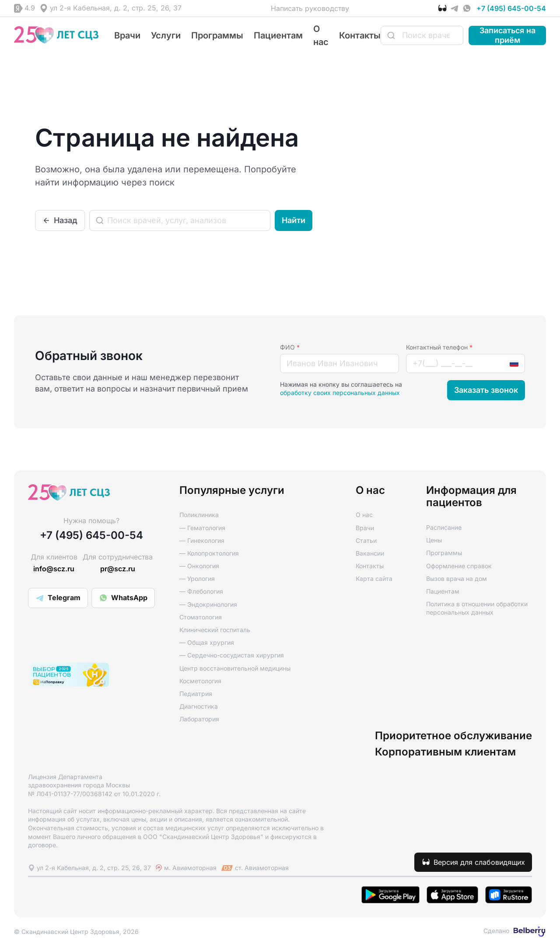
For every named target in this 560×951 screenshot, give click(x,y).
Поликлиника (199, 515)
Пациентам (278, 35)
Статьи (366, 540)
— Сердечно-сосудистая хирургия (232, 655)
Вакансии (370, 553)
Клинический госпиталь (215, 630)
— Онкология (199, 566)
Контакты (360, 35)
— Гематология (202, 528)
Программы (217, 35)
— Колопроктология (209, 553)
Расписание (444, 527)
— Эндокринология (208, 604)
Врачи (127, 35)
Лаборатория (199, 719)
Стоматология (201, 617)
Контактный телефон (439, 347)
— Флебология (201, 591)
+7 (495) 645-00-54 (511, 8)
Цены (434, 540)
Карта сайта (374, 579)
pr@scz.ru (118, 569)
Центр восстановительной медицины (235, 668)
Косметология (200, 681)
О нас (364, 515)
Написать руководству (310, 8)
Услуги (166, 35)
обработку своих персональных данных (340, 393)
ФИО (290, 347)
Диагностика (199, 706)
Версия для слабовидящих (479, 862)
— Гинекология (202, 540)
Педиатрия (196, 694)
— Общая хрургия (207, 642)
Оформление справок (459, 566)
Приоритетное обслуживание (453, 736)
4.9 (30, 8)
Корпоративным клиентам (445, 752)
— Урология (197, 579)
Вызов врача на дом (457, 579)
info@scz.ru (54, 569)
